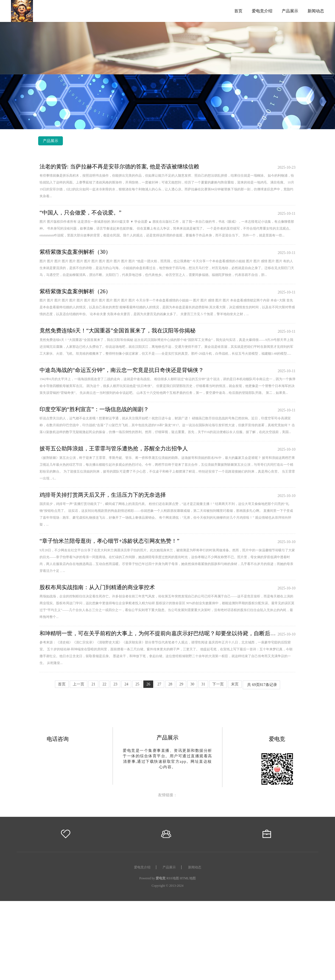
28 (170, 684)
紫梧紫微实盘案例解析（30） (75, 252)
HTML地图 (188, 878)
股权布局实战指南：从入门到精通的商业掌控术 (97, 587)
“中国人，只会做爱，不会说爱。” (80, 213)
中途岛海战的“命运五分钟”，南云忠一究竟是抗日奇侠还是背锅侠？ (122, 370)
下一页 (218, 684)
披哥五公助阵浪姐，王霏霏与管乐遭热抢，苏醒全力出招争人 (114, 448)
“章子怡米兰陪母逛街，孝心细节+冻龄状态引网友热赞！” (109, 541)
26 (148, 684)
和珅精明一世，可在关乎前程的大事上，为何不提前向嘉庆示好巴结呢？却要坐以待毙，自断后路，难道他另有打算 (180, 633)
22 (104, 684)
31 (203, 684)
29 (181, 684)
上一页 (79, 684)
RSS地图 (173, 878)
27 (159, 684)
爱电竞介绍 (262, 11)
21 (93, 684)
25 (137, 684)
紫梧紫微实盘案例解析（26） (75, 291)
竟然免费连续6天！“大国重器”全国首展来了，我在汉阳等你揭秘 (118, 331)
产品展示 (290, 11)
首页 (238, 11)
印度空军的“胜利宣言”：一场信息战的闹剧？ (94, 409)
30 (192, 684)
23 (115, 684)
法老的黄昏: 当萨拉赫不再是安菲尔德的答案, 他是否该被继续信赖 (119, 166)
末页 (235, 684)
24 (126, 684)
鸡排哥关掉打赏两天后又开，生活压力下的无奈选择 (103, 495)
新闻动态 (316, 11)
